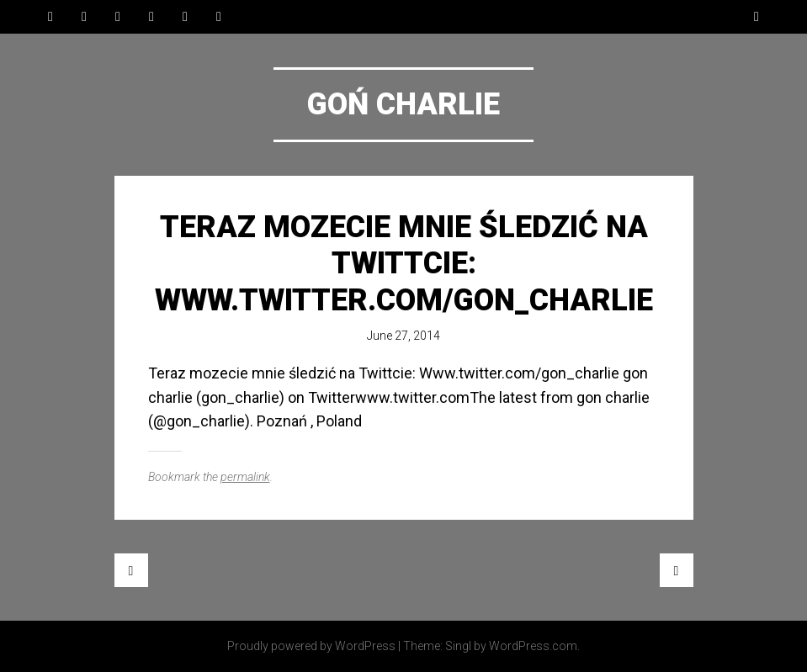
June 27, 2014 (403, 336)
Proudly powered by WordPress (311, 646)
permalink (245, 477)
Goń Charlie (403, 104)
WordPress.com (533, 646)
